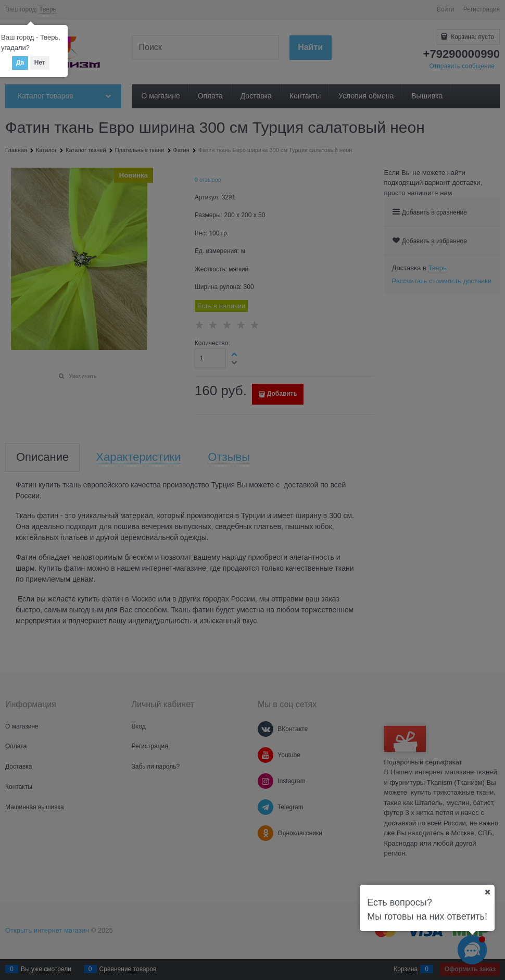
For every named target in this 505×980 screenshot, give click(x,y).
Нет (40, 62)
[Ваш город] (487, 892)
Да (20, 62)
